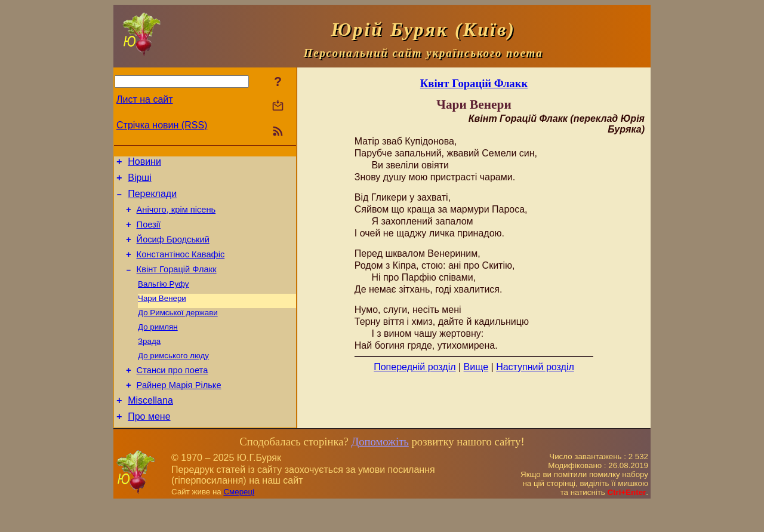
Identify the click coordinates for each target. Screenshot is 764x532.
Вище (476, 367)
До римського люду (173, 377)
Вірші (140, 181)
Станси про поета (172, 393)
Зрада (149, 362)
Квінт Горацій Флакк (177, 284)
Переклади (152, 199)
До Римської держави (178, 330)
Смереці (239, 520)
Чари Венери (162, 315)
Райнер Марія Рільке (179, 410)
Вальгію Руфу (163, 299)
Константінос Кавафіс (181, 267)
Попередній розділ (415, 367)
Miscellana (150, 427)
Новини (144, 163)
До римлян (158, 346)
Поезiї (149, 233)
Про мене (149, 445)
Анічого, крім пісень (176, 217)
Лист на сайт (145, 99)
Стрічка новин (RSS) (162, 125)
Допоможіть (380, 470)
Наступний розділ (535, 367)
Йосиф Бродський (173, 250)
